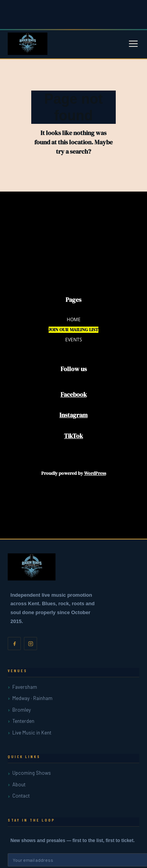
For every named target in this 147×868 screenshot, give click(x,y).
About (19, 784)
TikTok (73, 436)
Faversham (25, 687)
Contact (21, 796)
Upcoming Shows (32, 773)
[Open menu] (133, 44)
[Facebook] (14, 644)
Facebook (74, 394)
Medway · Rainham (32, 698)
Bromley (22, 710)
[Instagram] (30, 644)
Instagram (73, 415)
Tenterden (23, 721)
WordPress (95, 473)
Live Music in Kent (32, 733)
